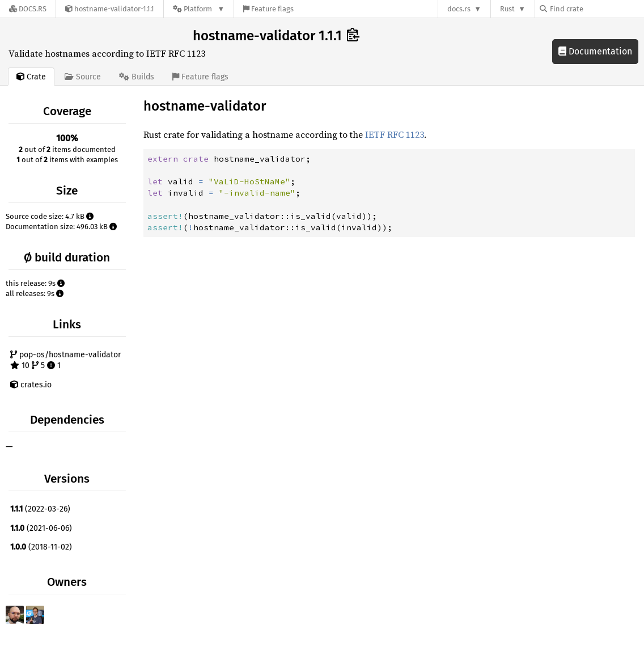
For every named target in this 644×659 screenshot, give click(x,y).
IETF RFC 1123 (395, 134)
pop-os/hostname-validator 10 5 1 (65, 360)
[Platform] (199, 9)
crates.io (31, 385)
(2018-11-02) (41, 547)
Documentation (595, 51)
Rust (507, 9)
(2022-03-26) (40, 509)
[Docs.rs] (28, 9)
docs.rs (459, 9)
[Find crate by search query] (596, 9)
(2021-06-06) (41, 528)
